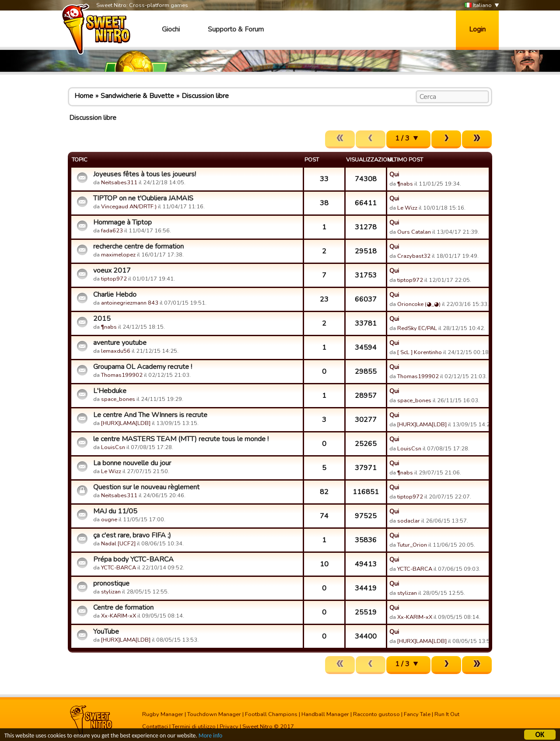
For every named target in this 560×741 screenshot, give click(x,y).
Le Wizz (407, 208)
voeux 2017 (112, 270)
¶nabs (405, 184)
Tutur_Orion (412, 545)
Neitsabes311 (119, 183)
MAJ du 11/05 (115, 511)
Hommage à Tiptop (122, 222)
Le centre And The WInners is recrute (150, 415)
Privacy (229, 727)
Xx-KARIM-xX (119, 616)
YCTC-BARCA (119, 568)
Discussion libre (205, 96)
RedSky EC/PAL (417, 328)
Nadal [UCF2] (118, 544)
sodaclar (409, 521)
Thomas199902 (122, 375)
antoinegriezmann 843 (130, 303)
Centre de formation (123, 608)
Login (477, 29)
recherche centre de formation (138, 246)
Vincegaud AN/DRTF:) (129, 207)
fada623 (112, 231)
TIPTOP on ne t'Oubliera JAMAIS (143, 198)
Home (84, 96)
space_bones (118, 399)
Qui (394, 174)
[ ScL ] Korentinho (420, 352)
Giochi (171, 29)
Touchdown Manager (214, 714)
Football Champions (271, 714)
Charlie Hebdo (115, 295)
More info (210, 736)
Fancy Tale (417, 714)
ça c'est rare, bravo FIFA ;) (132, 535)
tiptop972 (114, 279)
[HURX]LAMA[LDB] (126, 423)
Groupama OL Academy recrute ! (143, 367)
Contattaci (155, 727)
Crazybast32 (414, 256)
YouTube (106, 632)
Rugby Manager (163, 714)
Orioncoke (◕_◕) (419, 304)
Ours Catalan (414, 232)
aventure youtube (120, 343)
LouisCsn (113, 447)
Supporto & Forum (236, 29)
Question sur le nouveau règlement (146, 487)
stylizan (111, 592)
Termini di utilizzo (194, 727)
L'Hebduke (110, 391)
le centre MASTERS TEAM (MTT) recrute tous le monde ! (181, 439)
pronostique (111, 583)
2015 (102, 319)
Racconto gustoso (376, 714)
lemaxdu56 (116, 351)
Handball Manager (325, 714)
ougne (109, 520)
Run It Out (447, 714)
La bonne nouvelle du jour (132, 463)
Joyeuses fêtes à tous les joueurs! (145, 174)
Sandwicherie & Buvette (137, 96)
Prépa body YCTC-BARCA (133, 559)
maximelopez (118, 255)
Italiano (478, 5)
